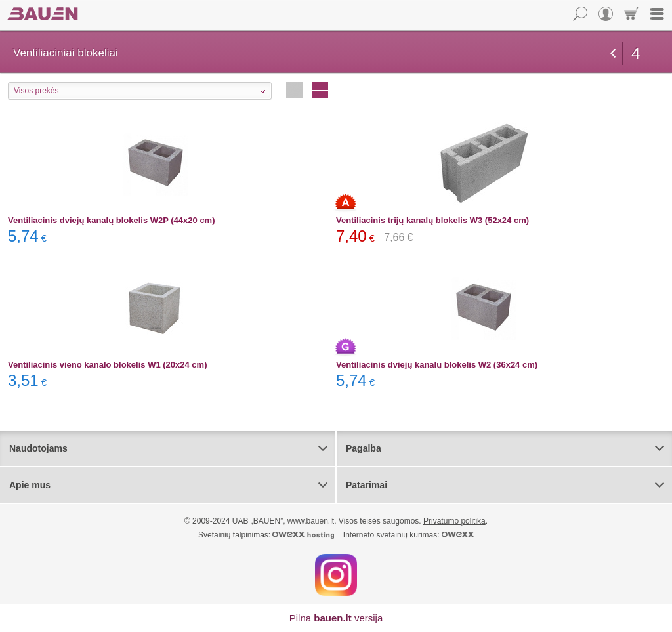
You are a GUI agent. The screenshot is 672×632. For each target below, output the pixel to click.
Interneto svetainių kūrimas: (409, 535)
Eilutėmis (294, 90)
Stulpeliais (320, 90)
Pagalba (364, 448)
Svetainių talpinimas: (266, 535)
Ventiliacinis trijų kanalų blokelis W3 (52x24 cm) (432, 220)
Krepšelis (631, 14)
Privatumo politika (454, 521)
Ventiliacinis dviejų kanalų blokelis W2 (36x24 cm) (437, 365)
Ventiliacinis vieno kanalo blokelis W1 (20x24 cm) (107, 365)
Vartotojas (606, 14)
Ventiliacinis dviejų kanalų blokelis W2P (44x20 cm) (112, 220)
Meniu (657, 14)
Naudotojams (38, 448)
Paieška (580, 14)
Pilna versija (336, 618)
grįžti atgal (613, 53)
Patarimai (367, 485)
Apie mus (30, 485)
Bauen (43, 14)
